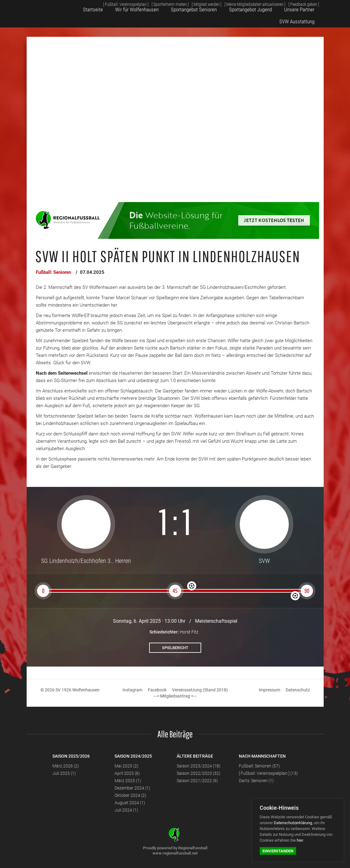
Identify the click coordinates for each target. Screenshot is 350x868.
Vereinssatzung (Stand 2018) (200, 690)
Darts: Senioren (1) (256, 781)
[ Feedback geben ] (302, 6)
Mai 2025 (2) (126, 766)
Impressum (269, 690)
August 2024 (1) (130, 803)
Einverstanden (278, 851)
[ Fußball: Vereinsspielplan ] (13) (268, 773)
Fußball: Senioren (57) (259, 766)
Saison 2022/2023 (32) (199, 773)
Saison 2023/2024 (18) (199, 766)
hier (300, 840)
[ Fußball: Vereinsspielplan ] (110, 6)
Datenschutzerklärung (293, 823)
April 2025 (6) (127, 773)
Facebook (157, 690)
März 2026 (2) (66, 766)
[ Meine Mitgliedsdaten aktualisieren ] (249, 6)
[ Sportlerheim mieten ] (157, 6)
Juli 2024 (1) (126, 810)
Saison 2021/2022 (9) (197, 781)
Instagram (132, 690)
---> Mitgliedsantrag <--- (175, 696)
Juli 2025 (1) (64, 773)
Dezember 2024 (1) (132, 788)
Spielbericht (175, 648)
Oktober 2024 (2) (130, 795)
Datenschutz (298, 690)
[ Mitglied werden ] (197, 6)
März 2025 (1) (128, 781)
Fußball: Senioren (53, 272)
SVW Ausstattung (299, 19)
